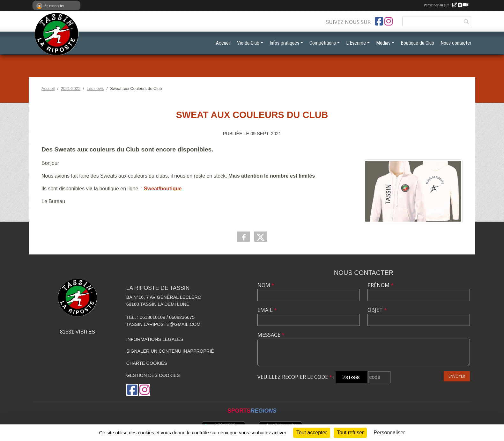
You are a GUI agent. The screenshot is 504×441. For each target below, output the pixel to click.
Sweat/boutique (163, 189)
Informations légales (155, 339)
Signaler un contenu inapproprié (170, 351)
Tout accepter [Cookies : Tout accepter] (312, 433)
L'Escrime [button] (356, 43)
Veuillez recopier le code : (296, 377)
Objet (377, 310)
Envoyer (457, 376)
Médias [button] (383, 43)
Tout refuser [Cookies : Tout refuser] (350, 433)
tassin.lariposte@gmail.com (163, 324)
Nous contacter (456, 43)
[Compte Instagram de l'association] (389, 21)
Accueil (223, 43)
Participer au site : (446, 5)
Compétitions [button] (323, 43)
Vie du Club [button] (248, 43)
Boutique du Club (417, 43)
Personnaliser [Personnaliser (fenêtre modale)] (389, 433)
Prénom (381, 285)
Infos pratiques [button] (284, 43)
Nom (266, 285)
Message (271, 335)
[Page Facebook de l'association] (379, 21)
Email (267, 310)
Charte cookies (147, 363)
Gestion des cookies (153, 375)
